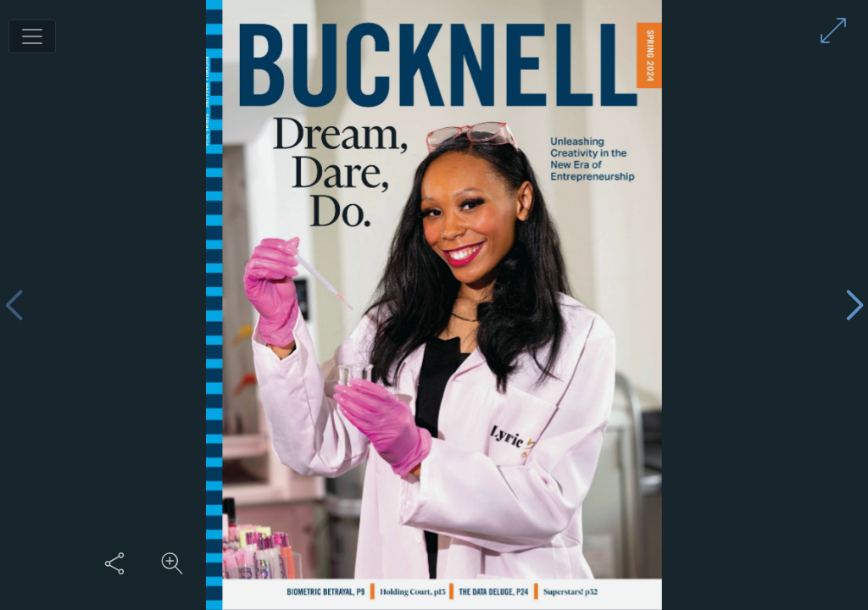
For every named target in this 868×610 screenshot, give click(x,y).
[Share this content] (114, 563)
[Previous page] (14, 305)
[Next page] (854, 305)
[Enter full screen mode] (833, 30)
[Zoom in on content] (172, 563)
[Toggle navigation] (32, 36)
